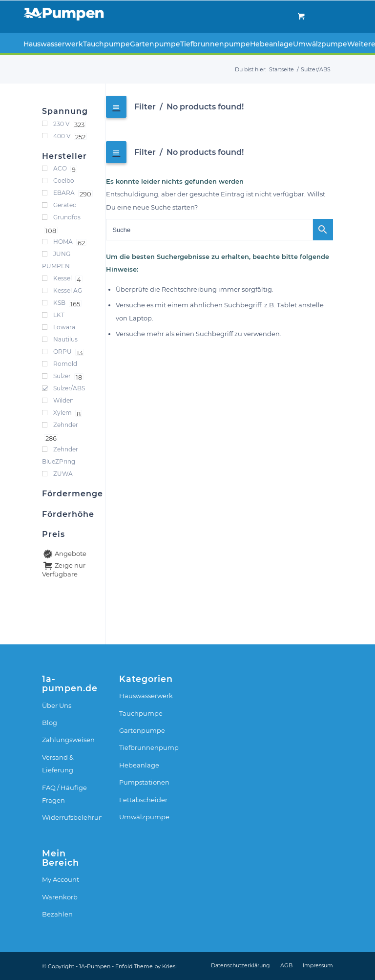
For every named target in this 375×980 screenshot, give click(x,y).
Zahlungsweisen (68, 740)
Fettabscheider (143, 800)
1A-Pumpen (95, 966)
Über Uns (57, 705)
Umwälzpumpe (144, 817)
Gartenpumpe (142, 730)
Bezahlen (57, 914)
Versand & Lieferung (58, 764)
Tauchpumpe (141, 713)
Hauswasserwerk (146, 696)
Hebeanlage (139, 765)
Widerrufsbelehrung (72, 817)
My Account (61, 879)
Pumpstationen (144, 782)
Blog (50, 723)
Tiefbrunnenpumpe (149, 747)
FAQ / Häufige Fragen (64, 794)
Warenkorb (60, 897)
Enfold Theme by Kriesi (146, 966)
